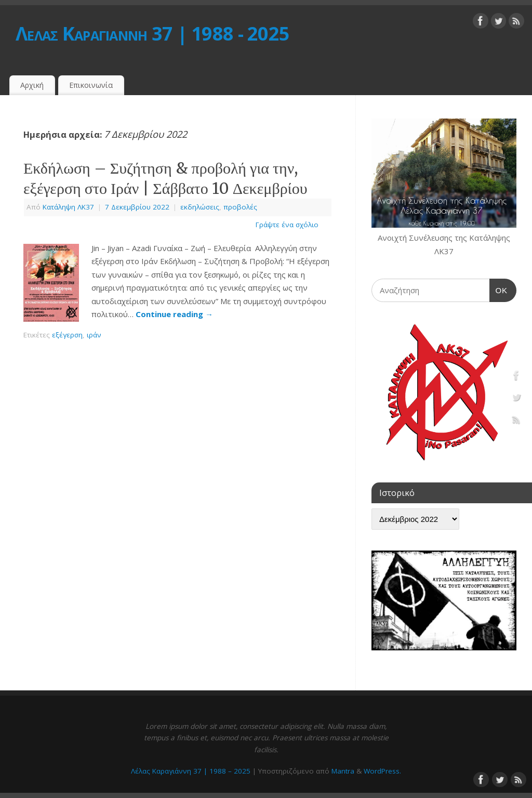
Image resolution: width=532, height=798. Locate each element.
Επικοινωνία (91, 85)
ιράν (94, 335)
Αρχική (32, 85)
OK (499, 289)
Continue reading (174, 314)
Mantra (343, 771)
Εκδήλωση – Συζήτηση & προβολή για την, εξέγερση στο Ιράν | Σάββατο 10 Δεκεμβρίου (165, 178)
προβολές (240, 207)
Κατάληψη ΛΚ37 (68, 207)
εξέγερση (67, 335)
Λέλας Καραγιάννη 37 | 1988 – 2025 (191, 771)
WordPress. (382, 771)
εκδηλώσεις (200, 207)
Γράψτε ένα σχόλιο (287, 225)
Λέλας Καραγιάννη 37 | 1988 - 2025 (152, 34)
